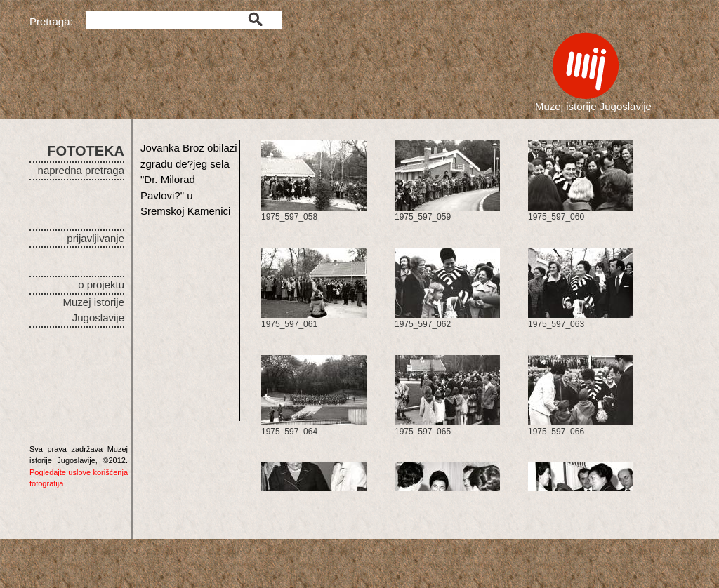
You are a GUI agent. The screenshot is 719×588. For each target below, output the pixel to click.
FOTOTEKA (86, 151)
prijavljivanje (95, 238)
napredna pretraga (81, 170)
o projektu (101, 285)
